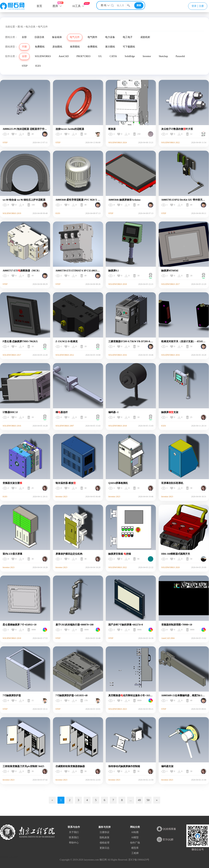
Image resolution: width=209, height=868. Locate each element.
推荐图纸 (75, 47)
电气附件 (92, 37)
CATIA (113, 56)
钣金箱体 (57, 37)
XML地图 (13, 857)
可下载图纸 (129, 47)
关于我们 (74, 832)
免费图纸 (40, 47)
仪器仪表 (39, 37)
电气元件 (75, 37)
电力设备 (110, 37)
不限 (24, 47)
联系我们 (74, 837)
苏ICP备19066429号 (139, 860)
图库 (55, 6)
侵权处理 (104, 843)
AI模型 (135, 837)
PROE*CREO (83, 56)
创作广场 (135, 843)
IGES (38, 66)
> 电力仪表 (30, 27)
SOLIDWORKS (43, 56)
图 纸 (20, 27)
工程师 (135, 853)
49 (139, 800)
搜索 (139, 5)
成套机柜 (145, 37)
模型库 (135, 848)
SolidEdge (130, 56)
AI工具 (76, 6)
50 (148, 800)
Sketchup (163, 56)
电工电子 (128, 37)
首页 (39, 6)
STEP (25, 66)
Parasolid (180, 56)
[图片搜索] (129, 5)
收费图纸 (92, 47)
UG (100, 56)
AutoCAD (64, 56)
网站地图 (4, 857)
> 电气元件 (42, 27)
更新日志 (104, 848)
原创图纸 (57, 47)
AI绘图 (135, 832)
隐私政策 (104, 837)
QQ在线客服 (166, 829)
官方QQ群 (165, 839)
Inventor (147, 56)
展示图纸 (110, 47)
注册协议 (104, 832)
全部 (24, 37)
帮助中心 (74, 843)
